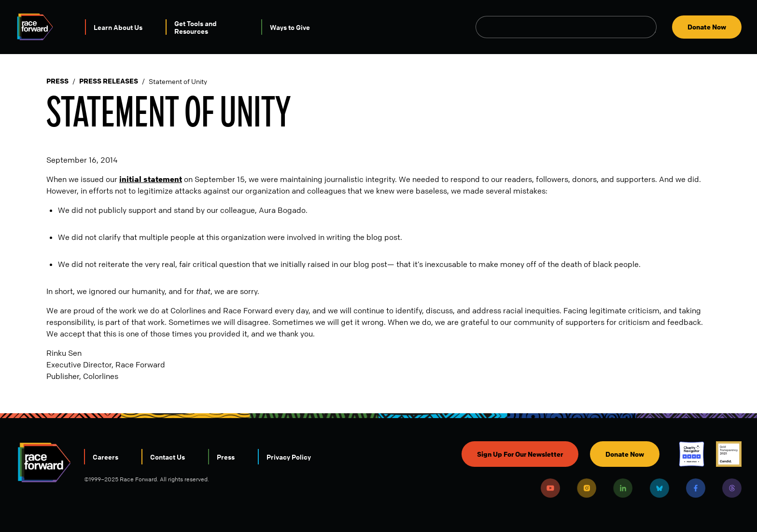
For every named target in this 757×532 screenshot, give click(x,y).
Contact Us (168, 457)
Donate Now (707, 27)
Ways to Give (290, 27)
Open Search (651, 27)
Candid (729, 454)
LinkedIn (623, 488)
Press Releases (109, 81)
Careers (105, 457)
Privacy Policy (289, 457)
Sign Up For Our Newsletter (520, 454)
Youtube (550, 488)
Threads (732, 488)
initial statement (151, 179)
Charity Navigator (692, 454)
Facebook (696, 488)
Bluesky (659, 488)
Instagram (587, 488)
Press (57, 81)
